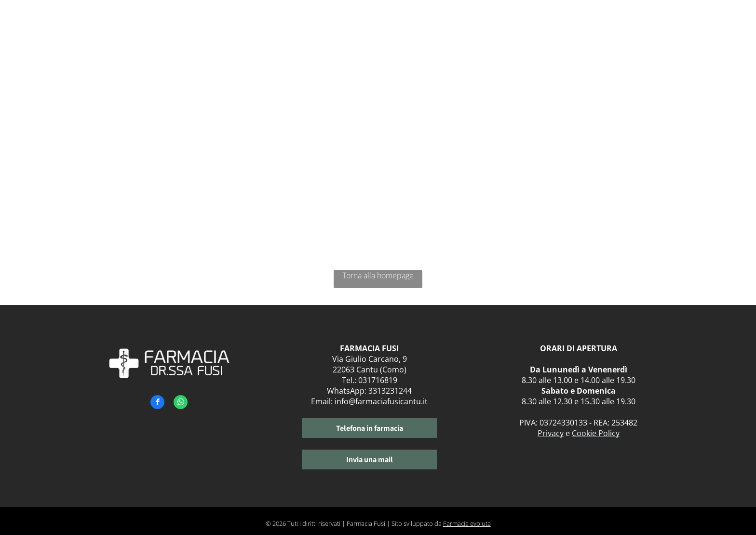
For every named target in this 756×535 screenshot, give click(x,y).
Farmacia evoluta (467, 523)
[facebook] (157, 403)
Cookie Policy (596, 433)
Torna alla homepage (378, 275)
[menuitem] (368, 28)
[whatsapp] (181, 403)
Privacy (551, 433)
